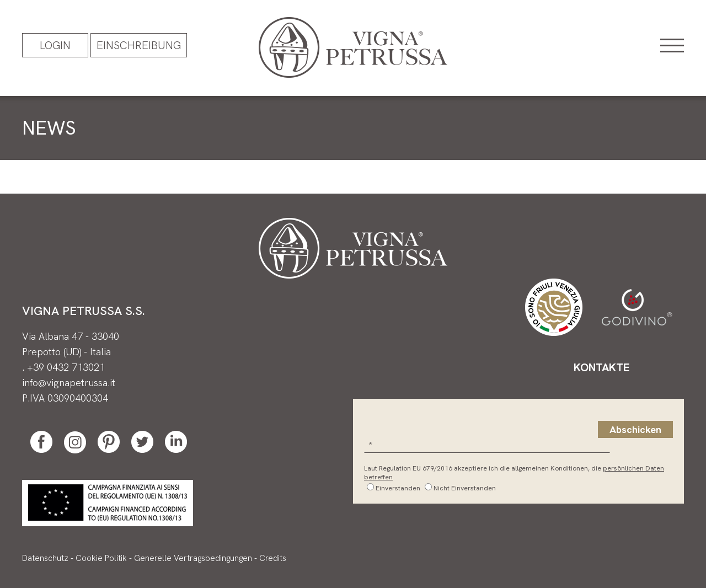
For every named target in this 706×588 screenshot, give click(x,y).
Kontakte (601, 367)
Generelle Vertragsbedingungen (193, 558)
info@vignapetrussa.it (69, 383)
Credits (273, 558)
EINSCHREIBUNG (139, 45)
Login (55, 45)
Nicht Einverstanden (465, 488)
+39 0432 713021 (66, 367)
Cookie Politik (101, 558)
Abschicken (635, 429)
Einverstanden (398, 488)
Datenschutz (45, 558)
